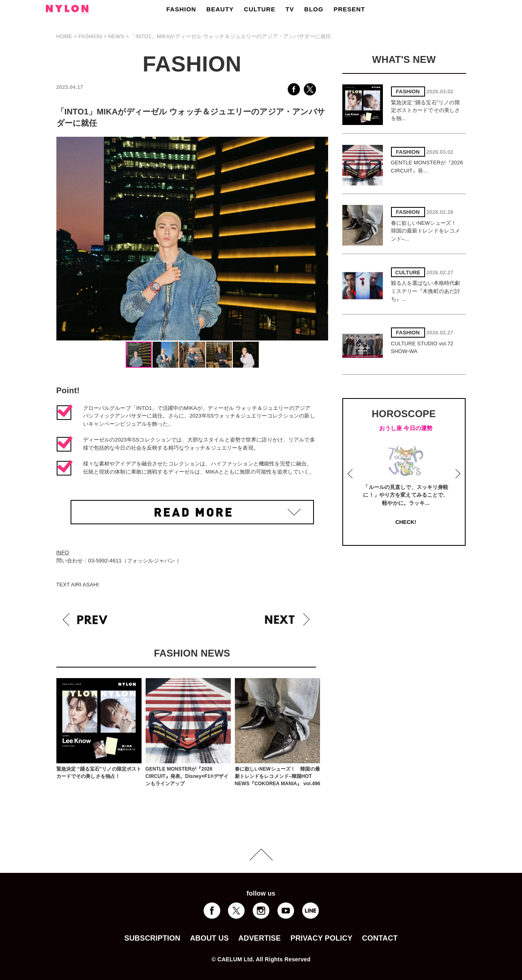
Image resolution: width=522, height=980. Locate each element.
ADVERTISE (260, 938)
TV (290, 9)
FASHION (181, 9)
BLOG (314, 9)
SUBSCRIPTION (152, 938)
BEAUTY (220, 9)
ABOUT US (209, 938)
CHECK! (406, 522)
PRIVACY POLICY (321, 938)
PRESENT (349, 9)
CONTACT (380, 938)
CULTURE (260, 9)
